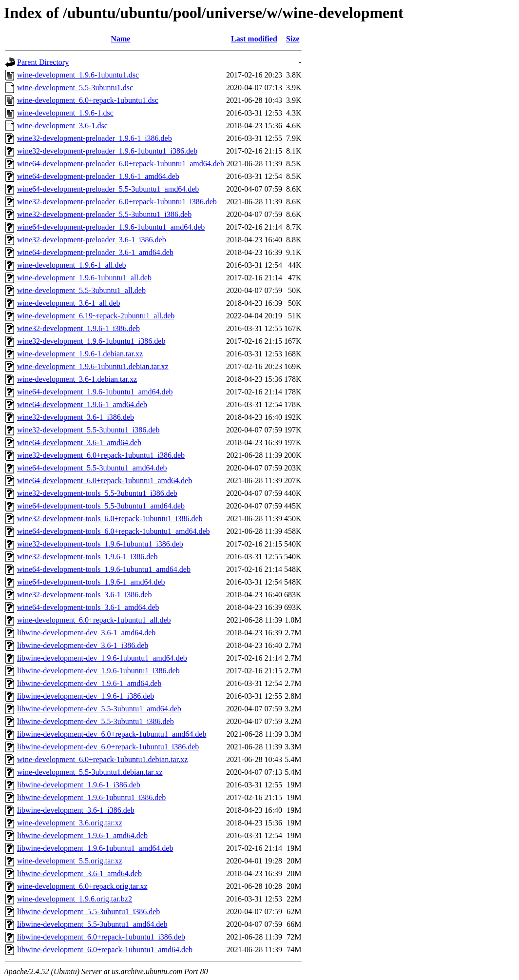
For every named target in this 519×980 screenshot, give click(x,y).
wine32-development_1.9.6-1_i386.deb (78, 328)
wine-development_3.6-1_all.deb (69, 303)
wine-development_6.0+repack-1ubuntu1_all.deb (94, 620)
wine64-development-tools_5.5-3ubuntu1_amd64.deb (101, 506)
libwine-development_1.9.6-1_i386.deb (79, 785)
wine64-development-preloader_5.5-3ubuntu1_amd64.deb (108, 189)
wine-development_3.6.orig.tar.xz (70, 823)
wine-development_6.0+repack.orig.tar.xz (82, 886)
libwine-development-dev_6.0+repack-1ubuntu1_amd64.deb (112, 734)
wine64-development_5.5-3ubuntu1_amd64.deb (92, 468)
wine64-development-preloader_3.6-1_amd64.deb (95, 252)
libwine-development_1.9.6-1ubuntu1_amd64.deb (95, 848)
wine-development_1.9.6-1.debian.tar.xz (80, 354)
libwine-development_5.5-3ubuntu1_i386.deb (88, 911)
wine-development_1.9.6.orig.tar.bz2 (75, 899)
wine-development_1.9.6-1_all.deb (72, 265)
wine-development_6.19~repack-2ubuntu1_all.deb (96, 316)
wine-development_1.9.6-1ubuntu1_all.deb (84, 278)
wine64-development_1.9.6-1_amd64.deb (82, 404)
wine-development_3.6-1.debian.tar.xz (77, 379)
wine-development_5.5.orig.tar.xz (70, 861)
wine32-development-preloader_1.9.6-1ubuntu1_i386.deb (107, 151)
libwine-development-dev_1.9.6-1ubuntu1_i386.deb (98, 671)
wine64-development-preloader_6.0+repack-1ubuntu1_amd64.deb (121, 164)
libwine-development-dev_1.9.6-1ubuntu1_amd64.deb (102, 658)
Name (120, 39)
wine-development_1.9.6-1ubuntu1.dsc (78, 75)
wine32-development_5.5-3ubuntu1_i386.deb (88, 430)
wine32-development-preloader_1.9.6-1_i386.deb (95, 138)
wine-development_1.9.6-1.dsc (65, 113)
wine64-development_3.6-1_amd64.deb (79, 442)
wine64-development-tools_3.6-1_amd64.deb (88, 607)
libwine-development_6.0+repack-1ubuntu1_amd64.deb (105, 950)
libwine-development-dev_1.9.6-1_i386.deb (86, 696)
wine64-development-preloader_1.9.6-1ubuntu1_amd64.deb (111, 227)
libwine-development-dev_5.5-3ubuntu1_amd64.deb (99, 709)
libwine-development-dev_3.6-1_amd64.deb (86, 633)
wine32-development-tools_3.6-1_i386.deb (84, 595)
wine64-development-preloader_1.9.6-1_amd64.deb (98, 176)
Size (293, 39)
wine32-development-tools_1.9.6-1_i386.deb (87, 557)
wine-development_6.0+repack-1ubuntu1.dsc (88, 100)
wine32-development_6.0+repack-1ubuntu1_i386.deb (101, 455)
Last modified (254, 39)
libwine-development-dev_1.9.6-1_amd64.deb (89, 683)
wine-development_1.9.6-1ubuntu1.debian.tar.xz (93, 366)
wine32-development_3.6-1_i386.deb (76, 417)
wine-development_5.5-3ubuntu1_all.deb (81, 290)
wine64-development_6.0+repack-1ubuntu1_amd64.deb (105, 480)
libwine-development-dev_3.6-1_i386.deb (83, 645)
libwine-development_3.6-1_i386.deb (76, 810)
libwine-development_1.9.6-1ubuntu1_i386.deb (91, 797)
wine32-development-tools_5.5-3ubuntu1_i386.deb (97, 493)
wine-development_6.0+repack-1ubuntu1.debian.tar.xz (102, 759)
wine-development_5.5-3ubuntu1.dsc (75, 88)
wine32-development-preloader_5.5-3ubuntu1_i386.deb (104, 214)
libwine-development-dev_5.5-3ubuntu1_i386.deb (96, 721)
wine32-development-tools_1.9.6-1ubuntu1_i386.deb (100, 544)
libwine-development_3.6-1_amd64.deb (79, 873)
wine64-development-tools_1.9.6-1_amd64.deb (91, 582)
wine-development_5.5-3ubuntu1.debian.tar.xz (90, 772)
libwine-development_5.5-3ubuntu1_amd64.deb (92, 924)
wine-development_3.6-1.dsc (62, 126)
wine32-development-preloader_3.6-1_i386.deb (92, 240)
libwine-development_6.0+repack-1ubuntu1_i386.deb (101, 937)
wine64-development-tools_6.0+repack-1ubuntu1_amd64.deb (114, 531)
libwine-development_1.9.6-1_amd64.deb (82, 835)
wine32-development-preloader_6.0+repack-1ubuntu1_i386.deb (117, 202)
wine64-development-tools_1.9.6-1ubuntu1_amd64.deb (104, 569)
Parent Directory (43, 62)
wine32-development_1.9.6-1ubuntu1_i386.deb (91, 341)
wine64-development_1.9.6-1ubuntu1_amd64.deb (95, 392)
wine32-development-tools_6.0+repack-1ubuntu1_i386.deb (110, 519)
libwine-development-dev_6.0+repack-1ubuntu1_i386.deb (108, 747)
